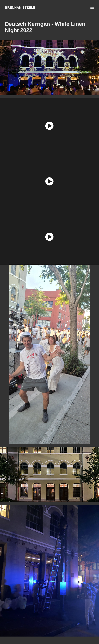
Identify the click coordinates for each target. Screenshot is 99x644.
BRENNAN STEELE (20, 8)
